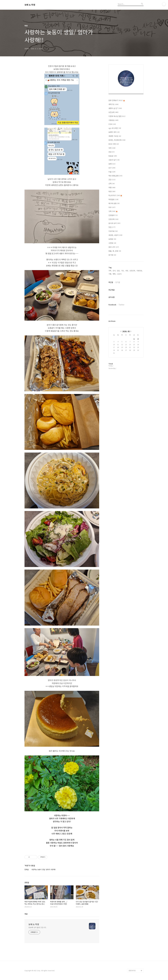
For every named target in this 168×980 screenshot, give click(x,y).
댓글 (26, 914)
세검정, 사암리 (115, 235)
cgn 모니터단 (115, 128)
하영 (112, 191)
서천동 (112, 243)
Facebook (112, 305)
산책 (112, 184)
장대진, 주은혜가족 (117, 140)
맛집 (112, 227)
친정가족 (113, 219)
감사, (114, 271)
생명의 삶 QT (115, 108)
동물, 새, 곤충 (115, 251)
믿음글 (113, 156)
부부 (112, 207)
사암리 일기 (114, 160)
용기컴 (112, 255)
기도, (123, 271)
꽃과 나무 (114, 247)
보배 (112, 164)
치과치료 (113, 231)
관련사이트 (132, 970)
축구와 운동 (114, 203)
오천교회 (113, 112)
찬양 (112, 152)
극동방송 (113, 120)
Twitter (121, 305)
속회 (112, 148)
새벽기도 (113, 104)
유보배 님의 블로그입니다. (37, 927)
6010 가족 (114, 144)
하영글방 (113, 199)
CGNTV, (119, 274)
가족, (110, 271)
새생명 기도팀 (115, 136)
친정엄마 (113, 215)
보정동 (112, 239)
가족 (113, 211)
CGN (112, 124)
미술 (112, 172)
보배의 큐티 (114, 132)
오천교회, (133, 271)
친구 (112, 168)
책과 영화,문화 (115, 176)
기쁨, (110, 274)
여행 (112, 187)
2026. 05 (126, 331)
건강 (112, 180)
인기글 (118, 282)
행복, (114, 274)
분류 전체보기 (117, 100)
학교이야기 (115, 195)
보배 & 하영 (30, 5)
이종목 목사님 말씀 (117, 116)
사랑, (127, 271)
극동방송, (140, 271)
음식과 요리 (114, 223)
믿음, (119, 271)
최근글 (111, 282)
